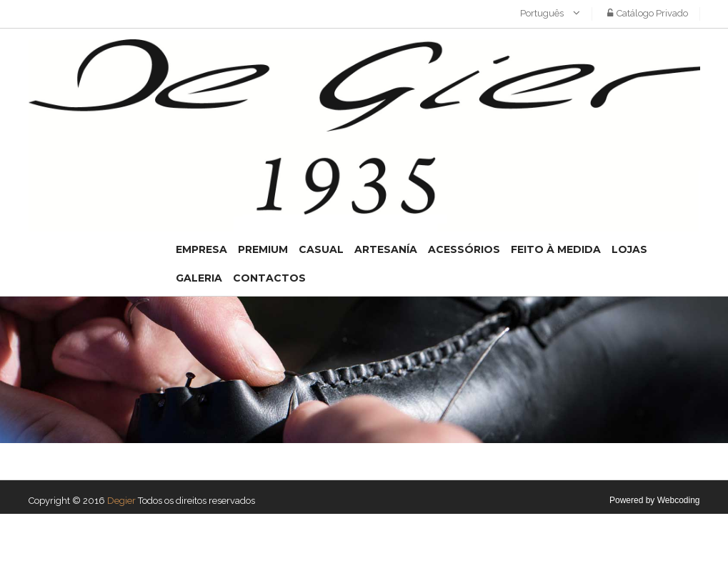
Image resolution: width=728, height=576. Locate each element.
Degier (121, 501)
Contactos (269, 278)
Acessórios (464, 249)
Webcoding (679, 500)
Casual (321, 249)
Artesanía (386, 249)
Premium (263, 249)
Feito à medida (556, 249)
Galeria (199, 278)
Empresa (201, 249)
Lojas (629, 249)
